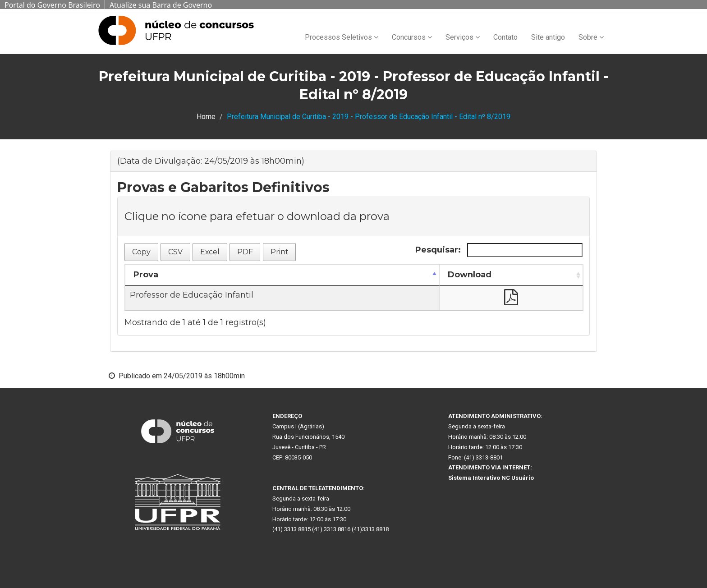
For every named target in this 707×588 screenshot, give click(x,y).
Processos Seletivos (342, 37)
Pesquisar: (499, 250)
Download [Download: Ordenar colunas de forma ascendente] (470, 275)
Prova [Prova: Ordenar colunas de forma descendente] (146, 275)
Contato (505, 37)
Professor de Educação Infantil (192, 295)
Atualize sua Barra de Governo (161, 5)
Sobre (591, 37)
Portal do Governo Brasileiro (52, 5)
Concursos (412, 37)
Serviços (463, 37)
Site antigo (548, 37)
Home (206, 117)
